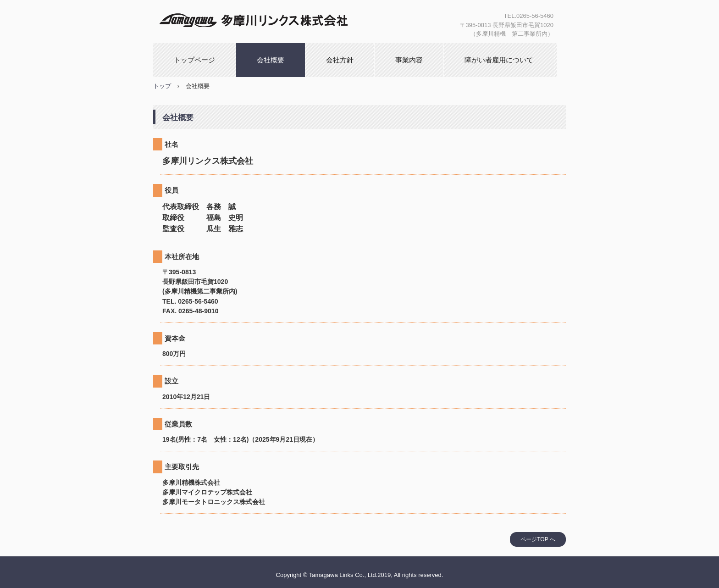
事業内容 (409, 60)
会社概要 (271, 60)
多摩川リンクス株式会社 (259, 18)
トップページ (194, 60)
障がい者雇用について (499, 60)
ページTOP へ (538, 539)
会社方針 (340, 60)
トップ (162, 86)
